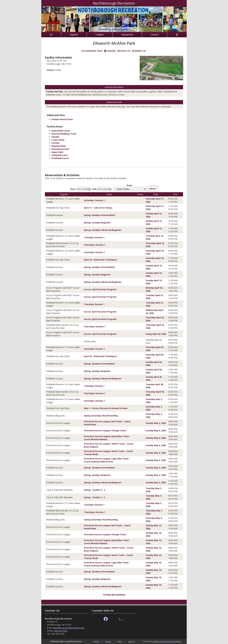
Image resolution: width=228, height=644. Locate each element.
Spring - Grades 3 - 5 (94, 497)
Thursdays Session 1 (95, 245)
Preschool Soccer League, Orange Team (105, 430)
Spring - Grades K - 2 (95, 490)
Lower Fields (58, 140)
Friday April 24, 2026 (156, 334)
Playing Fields (59, 146)
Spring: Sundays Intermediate (99, 215)
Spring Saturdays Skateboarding (101, 416)
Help (120, 641)
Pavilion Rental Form (62, 119)
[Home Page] (51, 35)
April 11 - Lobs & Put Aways (98, 208)
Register (74, 35)
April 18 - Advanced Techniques (100, 260)
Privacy (108, 641)
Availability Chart (92, 51)
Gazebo (55, 137)
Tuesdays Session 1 (94, 237)
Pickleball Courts (60, 158)
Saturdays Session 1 (94, 200)
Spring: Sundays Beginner (97, 223)
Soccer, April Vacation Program (100, 289)
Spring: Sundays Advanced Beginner (103, 230)
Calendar (111, 51)
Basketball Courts (61, 131)
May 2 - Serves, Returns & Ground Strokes (106, 408)
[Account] (177, 35)
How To (132, 641)
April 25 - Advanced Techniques (100, 356)
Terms (96, 641)
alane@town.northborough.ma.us (69, 628)
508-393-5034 (61, 631)
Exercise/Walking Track (64, 134)
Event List (125, 51)
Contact (154, 35)
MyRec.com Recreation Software (167, 641)
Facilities (100, 35)
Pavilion (56, 143)
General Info (127, 35)
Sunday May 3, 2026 (156, 423)
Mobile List (140, 51)
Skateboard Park (60, 149)
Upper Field (57, 152)
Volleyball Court (60, 155)
